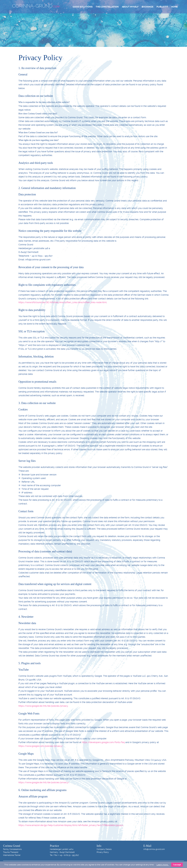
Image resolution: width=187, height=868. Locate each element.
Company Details (104, 849)
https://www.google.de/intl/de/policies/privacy (43, 706)
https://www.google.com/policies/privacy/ (41, 746)
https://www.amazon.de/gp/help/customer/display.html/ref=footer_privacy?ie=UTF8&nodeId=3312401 (71, 825)
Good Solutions (83, 7)
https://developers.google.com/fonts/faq (103, 742)
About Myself (130, 7)
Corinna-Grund (36, 6)
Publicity (162, 7)
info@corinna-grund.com (154, 849)
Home (174, 7)
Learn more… (163, 865)
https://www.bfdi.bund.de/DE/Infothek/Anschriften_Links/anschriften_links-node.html (63, 302)
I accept (177, 865)
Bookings (148, 7)
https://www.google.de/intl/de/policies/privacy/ (44, 782)
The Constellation (107, 7)
